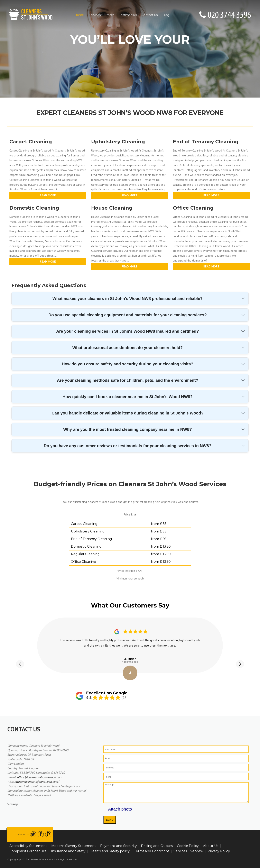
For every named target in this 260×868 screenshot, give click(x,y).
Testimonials (128, 15)
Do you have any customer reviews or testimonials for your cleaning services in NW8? (128, 446)
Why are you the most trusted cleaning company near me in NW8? (127, 429)
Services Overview (188, 851)
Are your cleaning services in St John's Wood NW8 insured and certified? (128, 331)
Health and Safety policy (110, 851)
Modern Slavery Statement (74, 846)
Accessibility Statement (28, 846)
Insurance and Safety (68, 851)
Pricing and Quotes (157, 846)
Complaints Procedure (28, 851)
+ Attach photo (118, 809)
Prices (110, 15)
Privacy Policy (219, 851)
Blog (166, 15)
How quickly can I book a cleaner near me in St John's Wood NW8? (128, 397)
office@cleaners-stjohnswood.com (39, 777)
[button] (20, 664)
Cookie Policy (188, 846)
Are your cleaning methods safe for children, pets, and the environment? (127, 380)
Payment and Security (118, 846)
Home (79, 15)
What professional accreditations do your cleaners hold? (128, 348)
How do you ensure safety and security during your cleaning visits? (127, 364)
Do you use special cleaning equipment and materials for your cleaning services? (128, 315)
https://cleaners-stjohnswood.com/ (37, 782)
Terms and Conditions (152, 851)
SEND (110, 820)
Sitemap (13, 804)
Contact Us (150, 15)
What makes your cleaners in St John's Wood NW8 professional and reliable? (128, 299)
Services (95, 15)
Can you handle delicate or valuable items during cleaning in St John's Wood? (127, 413)
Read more (48, 195)
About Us (211, 846)
